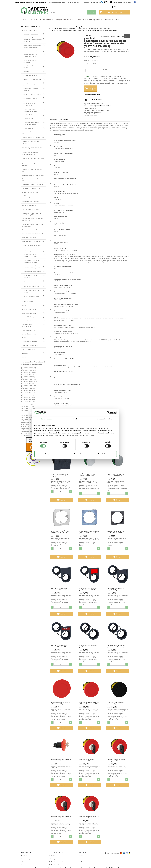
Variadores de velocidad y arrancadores (31, 297)
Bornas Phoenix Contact (29, 334)
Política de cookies (55, 865)
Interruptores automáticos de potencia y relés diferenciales (32, 84)
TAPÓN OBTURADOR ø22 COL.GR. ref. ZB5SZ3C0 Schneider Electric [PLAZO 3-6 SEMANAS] (117, 475)
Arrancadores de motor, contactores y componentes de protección (33, 40)
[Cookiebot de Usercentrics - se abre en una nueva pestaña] (108, 413)
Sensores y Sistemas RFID (31, 287)
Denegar (48, 454)
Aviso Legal (53, 859)
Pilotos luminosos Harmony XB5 (31, 202)
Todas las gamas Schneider (30, 34)
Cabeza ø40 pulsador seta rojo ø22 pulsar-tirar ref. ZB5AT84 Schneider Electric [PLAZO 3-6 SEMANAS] (89, 703)
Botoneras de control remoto (33, 272)
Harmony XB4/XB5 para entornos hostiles (32, 123)
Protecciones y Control (30, 98)
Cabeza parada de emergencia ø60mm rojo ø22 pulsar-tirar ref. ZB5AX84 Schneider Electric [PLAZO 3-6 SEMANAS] (61, 703)
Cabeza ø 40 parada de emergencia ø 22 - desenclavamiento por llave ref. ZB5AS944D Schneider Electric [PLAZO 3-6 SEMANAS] (89, 760)
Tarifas (109, 19)
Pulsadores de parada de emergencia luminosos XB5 (33, 225)
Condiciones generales (28, 859)
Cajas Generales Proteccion (30, 345)
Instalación (25, 353)
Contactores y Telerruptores (89, 19)
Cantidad (104, 70)
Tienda (33, 19)
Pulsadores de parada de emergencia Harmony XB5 (33, 220)
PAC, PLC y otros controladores (32, 94)
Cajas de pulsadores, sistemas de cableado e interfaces (33, 46)
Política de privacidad (56, 862)
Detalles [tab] (75, 419)
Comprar (91, 88)
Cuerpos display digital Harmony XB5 (33, 184)
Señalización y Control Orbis (30, 342)
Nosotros (24, 856)
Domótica (26, 72)
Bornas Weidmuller (28, 302)
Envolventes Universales (31, 75)
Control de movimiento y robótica (31, 67)
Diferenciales (47, 19)
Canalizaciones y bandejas (31, 51)
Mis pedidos (81, 859)
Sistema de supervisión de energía (31, 291)
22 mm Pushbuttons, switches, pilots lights (31, 110)
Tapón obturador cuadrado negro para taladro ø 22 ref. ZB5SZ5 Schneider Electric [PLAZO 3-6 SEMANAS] (60, 475)
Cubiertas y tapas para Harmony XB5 (33, 175)
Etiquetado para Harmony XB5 (31, 188)
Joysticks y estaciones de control (32, 282)
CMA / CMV (29, 115)
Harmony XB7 (29, 251)
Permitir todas (103, 454)
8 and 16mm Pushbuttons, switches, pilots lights (32, 261)
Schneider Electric (94, 107)
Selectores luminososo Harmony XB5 (33, 241)
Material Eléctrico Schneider (30, 30)
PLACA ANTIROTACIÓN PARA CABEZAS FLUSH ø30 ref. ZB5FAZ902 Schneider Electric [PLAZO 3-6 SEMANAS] (61, 532)
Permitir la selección (75, 454)
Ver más (86, 53)
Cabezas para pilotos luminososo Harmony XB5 (32, 148)
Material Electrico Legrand (30, 321)
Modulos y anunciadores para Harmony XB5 (31, 197)
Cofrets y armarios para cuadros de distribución (30, 56)
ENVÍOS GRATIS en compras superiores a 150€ (31, 2)
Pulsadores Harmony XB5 (30, 230)
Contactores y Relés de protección (30, 61)
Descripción (54, 120)
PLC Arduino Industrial (28, 349)
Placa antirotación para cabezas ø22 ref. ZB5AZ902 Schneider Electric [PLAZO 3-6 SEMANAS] (89, 532)
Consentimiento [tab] (47, 419)
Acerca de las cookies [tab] (104, 419)
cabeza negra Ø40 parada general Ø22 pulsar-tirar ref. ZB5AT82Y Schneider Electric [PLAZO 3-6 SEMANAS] (116, 703)
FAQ (22, 862)
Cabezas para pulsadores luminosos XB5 (33, 159)
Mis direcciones (82, 865)
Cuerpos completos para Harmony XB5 (32, 180)
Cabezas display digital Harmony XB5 (33, 138)
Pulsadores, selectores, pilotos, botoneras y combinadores (30, 104)
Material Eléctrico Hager (29, 313)
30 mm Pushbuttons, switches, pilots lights (31, 256)
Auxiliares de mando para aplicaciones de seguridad (32, 267)
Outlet (24, 357)
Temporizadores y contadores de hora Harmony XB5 (32, 246)
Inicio (24, 19)
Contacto (52, 856)
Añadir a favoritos (93, 95)
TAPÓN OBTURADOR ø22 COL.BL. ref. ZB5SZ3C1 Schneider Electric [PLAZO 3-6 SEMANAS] (89, 475)
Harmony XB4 (29, 119)
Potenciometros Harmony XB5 (31, 209)
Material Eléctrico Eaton (29, 309)
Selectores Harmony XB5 (29, 237)
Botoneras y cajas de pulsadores (31, 276)
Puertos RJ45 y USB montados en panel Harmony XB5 (32, 214)
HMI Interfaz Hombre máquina (32, 79)
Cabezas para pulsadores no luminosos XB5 (31, 165)
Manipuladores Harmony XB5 (31, 192)
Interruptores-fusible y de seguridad (31, 89)
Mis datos (80, 862)
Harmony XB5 (29, 128)
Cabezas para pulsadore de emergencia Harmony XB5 (30, 154)
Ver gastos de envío (94, 100)
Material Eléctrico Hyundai (30, 317)
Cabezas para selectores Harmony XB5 (32, 170)
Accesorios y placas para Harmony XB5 (114, 36)
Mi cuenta (117, 7)
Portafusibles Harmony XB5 (30, 205)
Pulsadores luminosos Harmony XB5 (33, 234)
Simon (24, 305)
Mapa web (24, 865)
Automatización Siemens (29, 330)
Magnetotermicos (65, 19)
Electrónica (25, 338)
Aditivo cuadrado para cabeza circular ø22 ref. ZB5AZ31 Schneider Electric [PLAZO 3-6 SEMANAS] (117, 532)
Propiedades (64, 120)
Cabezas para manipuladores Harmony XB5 (31, 142)
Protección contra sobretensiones (27, 326)
